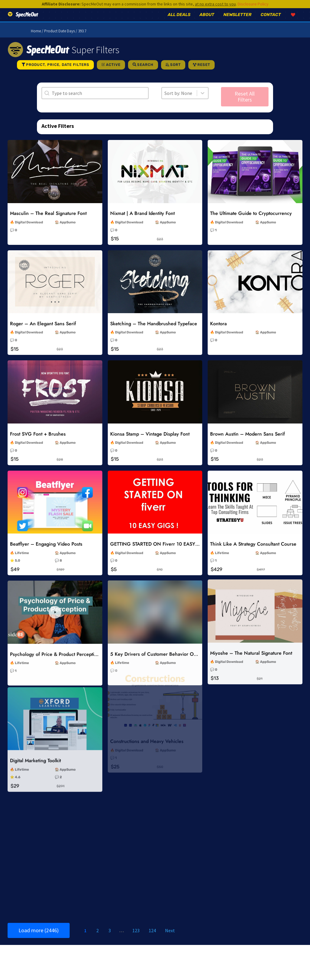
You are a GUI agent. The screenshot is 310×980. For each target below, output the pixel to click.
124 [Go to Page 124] (152, 939)
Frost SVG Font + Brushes (38, 442)
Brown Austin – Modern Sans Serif (247, 442)
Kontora (218, 332)
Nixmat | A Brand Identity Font (142, 222)
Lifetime (22, 560)
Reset (204, 73)
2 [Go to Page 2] (97, 939)
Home (36, 39)
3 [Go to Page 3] (110, 939)
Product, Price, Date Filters (58, 73)
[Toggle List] (203, 102)
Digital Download (29, 231)
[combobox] (179, 102)
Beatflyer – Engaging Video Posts (46, 551)
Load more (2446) (39, 939)
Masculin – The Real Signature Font (48, 222)
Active (113, 73)
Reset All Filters (245, 105)
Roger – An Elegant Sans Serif (43, 332)
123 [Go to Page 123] (136, 939)
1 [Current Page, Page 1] (85, 939)
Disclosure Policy (253, 4)
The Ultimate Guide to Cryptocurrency (251, 222)
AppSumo (68, 231)
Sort (175, 73)
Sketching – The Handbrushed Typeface (154, 332)
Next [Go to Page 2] (170, 939)
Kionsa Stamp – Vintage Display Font (150, 442)
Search (145, 73)
